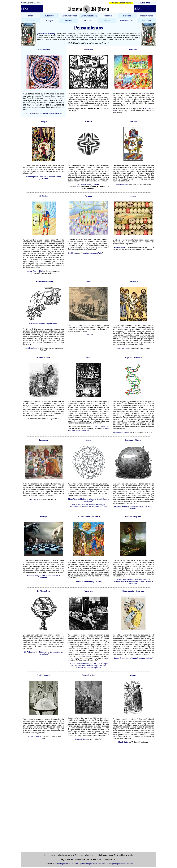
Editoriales (50, 16)
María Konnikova (31, 348)
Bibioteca (127, 16)
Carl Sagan (73, 253)
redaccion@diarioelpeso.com (66, 864)
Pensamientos (126, 21)
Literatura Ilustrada (89, 16)
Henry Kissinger (81, 739)
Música (107, 21)
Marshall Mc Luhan (122, 507)
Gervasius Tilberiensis (84, 582)
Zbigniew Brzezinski (34, 736)
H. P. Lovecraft (84, 430)
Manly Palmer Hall (35, 271)
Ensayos (50, 21)
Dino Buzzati (30, 113)
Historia (69, 21)
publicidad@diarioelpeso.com (93, 864)
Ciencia (30, 21)
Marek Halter (123, 742)
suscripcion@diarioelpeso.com (120, 864)
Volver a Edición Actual (121, 3)
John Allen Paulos (122, 185)
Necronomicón (100, 427)
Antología (108, 16)
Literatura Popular (69, 16)
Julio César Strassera (80, 664)
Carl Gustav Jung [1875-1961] (88, 184)
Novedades (146, 21)
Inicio (30, 16)
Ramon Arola (33, 499)
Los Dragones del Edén (92, 253)
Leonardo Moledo (120, 247)
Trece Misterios (147, 16)
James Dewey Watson (121, 432)
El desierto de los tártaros (51, 113)
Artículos (88, 21)
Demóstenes (88, 335)
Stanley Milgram (122, 348)
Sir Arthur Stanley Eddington (36, 652)
